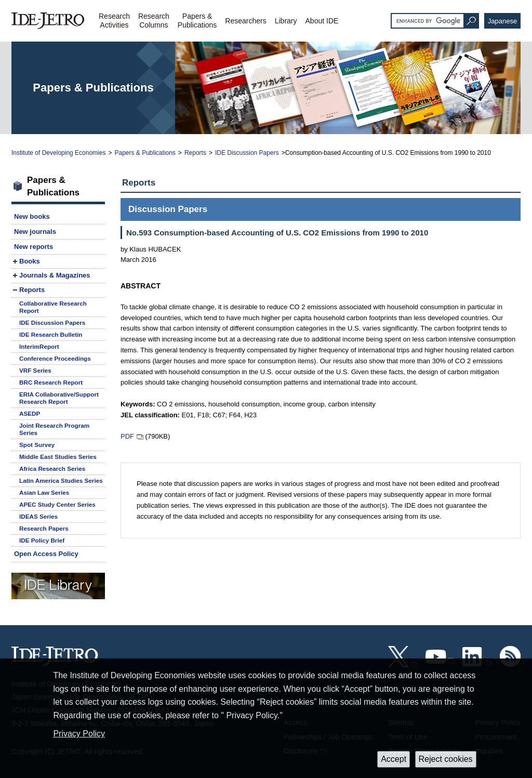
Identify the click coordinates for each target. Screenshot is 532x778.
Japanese (502, 21)
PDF (127, 436)
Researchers (245, 21)
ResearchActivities (114, 21)
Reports (195, 153)
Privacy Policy (79, 734)
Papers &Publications (197, 21)
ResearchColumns (154, 21)
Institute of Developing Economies (58, 153)
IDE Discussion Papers (247, 153)
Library (286, 21)
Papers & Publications (145, 153)
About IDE (322, 21)
